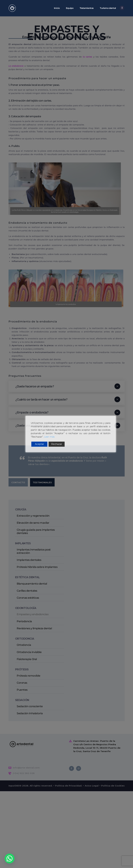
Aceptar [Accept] (39, 444)
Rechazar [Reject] (57, 444)
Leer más (49, 437)
